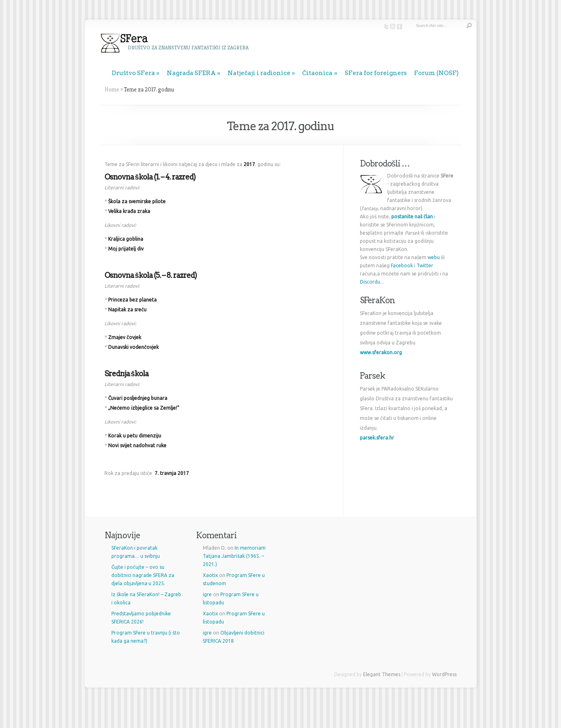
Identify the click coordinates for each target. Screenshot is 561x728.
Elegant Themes (382, 674)
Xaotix (210, 575)
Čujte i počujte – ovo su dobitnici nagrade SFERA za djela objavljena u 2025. (143, 575)
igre (207, 594)
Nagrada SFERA (191, 73)
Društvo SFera (134, 73)
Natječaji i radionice (259, 73)
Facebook (402, 265)
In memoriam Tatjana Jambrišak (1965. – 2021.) (234, 556)
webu (434, 257)
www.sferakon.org (381, 352)
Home (112, 89)
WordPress (444, 674)
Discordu (370, 282)
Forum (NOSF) (436, 73)
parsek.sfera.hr (377, 438)
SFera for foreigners (376, 73)
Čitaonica (318, 73)
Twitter (425, 265)
